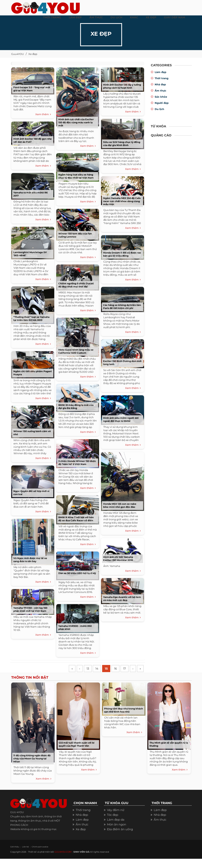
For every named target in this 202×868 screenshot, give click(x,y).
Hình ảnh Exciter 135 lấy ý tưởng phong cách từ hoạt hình (122, 86)
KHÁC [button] (134, 17)
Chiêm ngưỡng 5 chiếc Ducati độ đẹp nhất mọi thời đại (76, 285)
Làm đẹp (160, 72)
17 (128, 669)
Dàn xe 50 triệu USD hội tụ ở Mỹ (77, 573)
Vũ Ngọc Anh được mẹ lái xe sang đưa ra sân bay (30, 560)
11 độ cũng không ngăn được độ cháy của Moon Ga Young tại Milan (32, 768)
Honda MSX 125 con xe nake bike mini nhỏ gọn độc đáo (120, 505)
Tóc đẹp (113, 824)
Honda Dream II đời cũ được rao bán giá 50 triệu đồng (122, 254)
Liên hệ (24, 856)
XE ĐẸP (151, 17)
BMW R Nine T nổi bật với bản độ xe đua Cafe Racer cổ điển (76, 519)
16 (118, 669)
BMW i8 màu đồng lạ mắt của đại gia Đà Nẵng (76, 407)
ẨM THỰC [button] (96, 17)
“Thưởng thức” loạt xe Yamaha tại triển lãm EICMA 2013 (31, 319)
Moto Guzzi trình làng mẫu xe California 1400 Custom (76, 351)
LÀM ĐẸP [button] (75, 17)
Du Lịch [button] (116, 17)
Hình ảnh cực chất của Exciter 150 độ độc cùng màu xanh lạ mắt (76, 122)
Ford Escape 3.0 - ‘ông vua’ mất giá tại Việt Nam (32, 89)
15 (108, 669)
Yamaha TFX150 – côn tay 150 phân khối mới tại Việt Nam (30, 609)
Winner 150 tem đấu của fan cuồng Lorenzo (75, 235)
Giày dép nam (174, 17)
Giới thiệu (14, 856)
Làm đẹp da (116, 829)
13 (89, 669)
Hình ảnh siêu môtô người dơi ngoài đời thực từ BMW (121, 419)
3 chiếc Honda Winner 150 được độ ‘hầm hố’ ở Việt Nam (77, 463)
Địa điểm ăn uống (120, 838)
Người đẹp (162, 103)
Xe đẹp (33, 54)
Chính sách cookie (38, 856)
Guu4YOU (17, 54)
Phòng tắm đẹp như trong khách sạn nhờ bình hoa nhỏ (123, 719)
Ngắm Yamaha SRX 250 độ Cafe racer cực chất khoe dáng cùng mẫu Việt (122, 201)
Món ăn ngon (117, 834)
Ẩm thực (160, 91)
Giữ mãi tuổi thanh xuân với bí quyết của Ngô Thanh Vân (77, 753)
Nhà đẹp (160, 84)
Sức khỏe (161, 97)
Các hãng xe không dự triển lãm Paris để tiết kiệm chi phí (122, 307)
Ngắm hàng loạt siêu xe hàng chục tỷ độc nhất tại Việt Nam (76, 176)
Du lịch (159, 109)
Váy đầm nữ (116, 819)
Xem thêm (43, 114)
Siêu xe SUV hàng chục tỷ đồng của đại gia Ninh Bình (122, 144)
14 (99, 669)
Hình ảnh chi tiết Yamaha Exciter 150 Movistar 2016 (118, 559)
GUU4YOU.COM (63, 861)
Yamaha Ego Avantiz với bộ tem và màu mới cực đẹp (122, 599)
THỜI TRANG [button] (52, 17)
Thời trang (162, 78)
